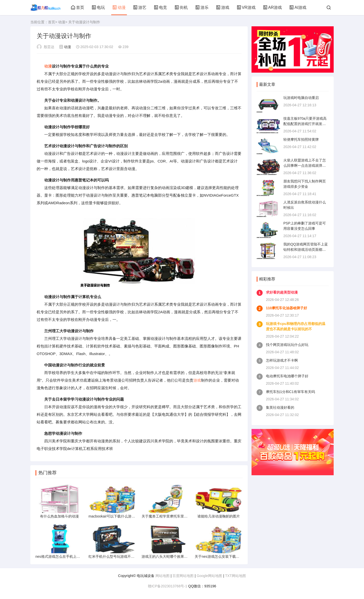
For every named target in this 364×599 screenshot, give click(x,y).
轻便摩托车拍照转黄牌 (301, 139)
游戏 (223, 7)
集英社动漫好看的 (280, 407)
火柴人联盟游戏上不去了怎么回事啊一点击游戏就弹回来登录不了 (305, 166)
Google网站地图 (209, 576)
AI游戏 (298, 7)
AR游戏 (272, 7)
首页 (78, 7)
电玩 (98, 7)
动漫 (119, 7)
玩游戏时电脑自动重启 (301, 98)
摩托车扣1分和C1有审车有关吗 (290, 392)
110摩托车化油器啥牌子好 (287, 308)
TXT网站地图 (235, 576)
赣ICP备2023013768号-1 (168, 586)
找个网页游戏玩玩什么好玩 (287, 345)
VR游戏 (246, 7)
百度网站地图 (183, 576)
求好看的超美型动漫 (282, 292)
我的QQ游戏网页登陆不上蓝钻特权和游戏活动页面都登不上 (306, 250)
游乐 (202, 7)
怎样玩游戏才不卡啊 (282, 360)
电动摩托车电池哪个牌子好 (287, 376)
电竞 (161, 7)
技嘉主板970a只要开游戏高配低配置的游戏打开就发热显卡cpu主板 (305, 124)
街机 (181, 7)
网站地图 (163, 576)
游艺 (140, 7)
